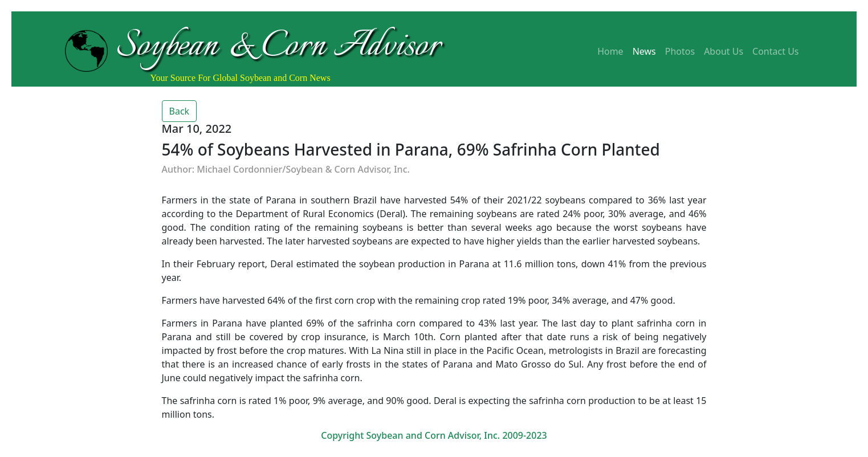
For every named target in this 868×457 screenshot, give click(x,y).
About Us (724, 51)
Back (180, 111)
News (644, 51)
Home (610, 51)
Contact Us (775, 51)
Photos (680, 51)
